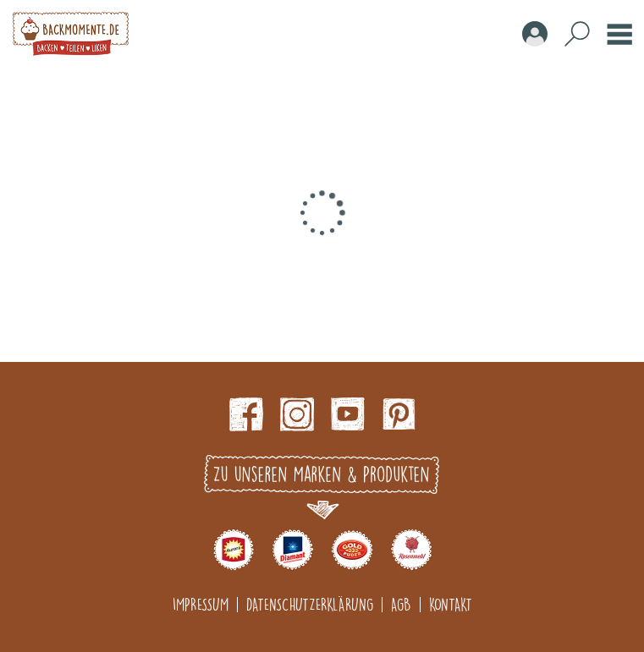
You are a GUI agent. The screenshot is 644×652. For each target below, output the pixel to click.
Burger (619, 34)
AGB (401, 604)
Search (577, 34)
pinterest (399, 414)
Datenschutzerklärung (310, 604)
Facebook (246, 414)
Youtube (348, 414)
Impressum (201, 604)
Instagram (297, 414)
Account (535, 34)
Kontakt (451, 604)
